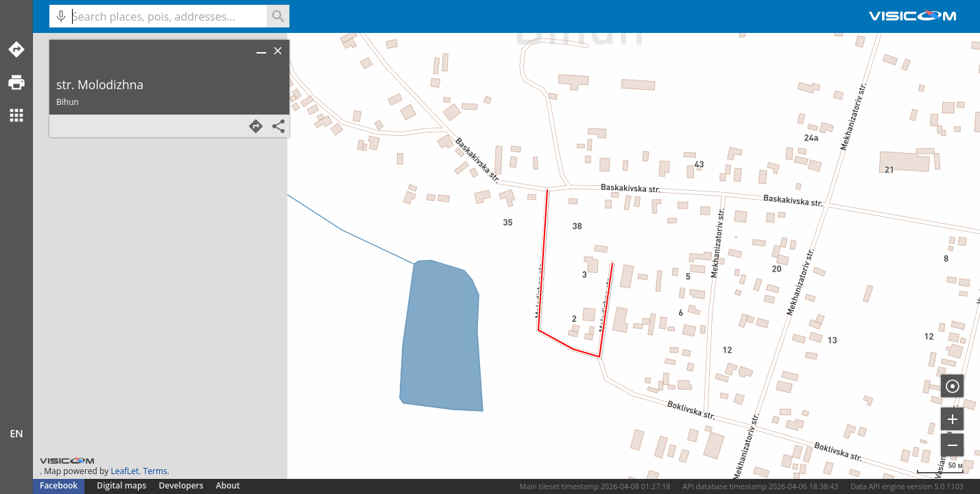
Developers (181, 485)
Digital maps (122, 485)
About (228, 485)
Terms (155, 471)
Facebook (59, 485)
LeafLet (124, 471)
